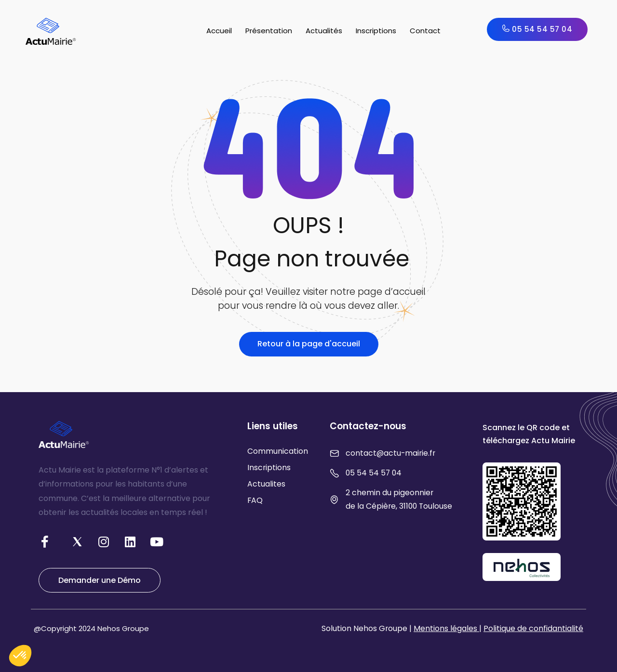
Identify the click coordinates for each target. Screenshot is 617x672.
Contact (425, 31)
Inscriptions (376, 31)
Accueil (219, 31)
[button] (20, 656)
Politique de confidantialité (533, 628)
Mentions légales (446, 628)
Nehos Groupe (123, 628)
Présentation (269, 31)
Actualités (324, 31)
